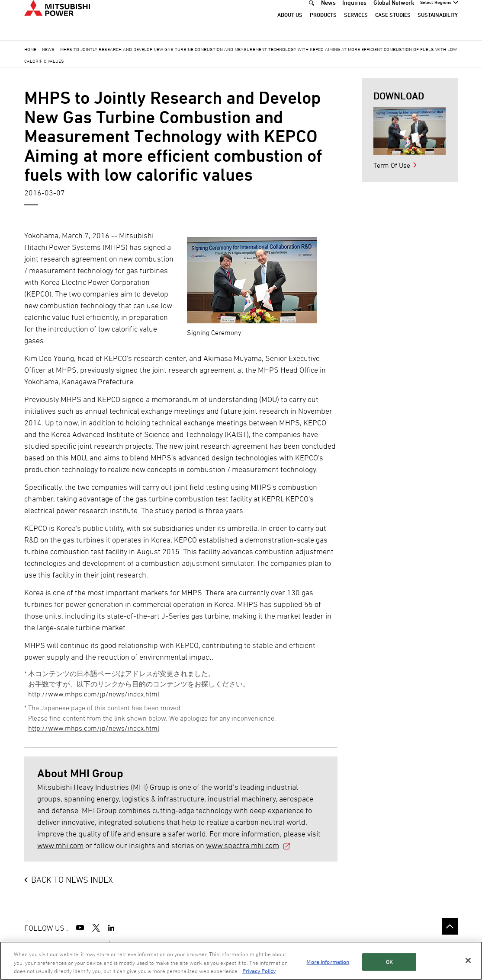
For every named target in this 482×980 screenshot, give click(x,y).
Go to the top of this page (450, 926)
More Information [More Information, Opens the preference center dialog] (328, 962)
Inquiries (354, 14)
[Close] (468, 960)
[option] (410, 131)
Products (323, 27)
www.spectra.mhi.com (243, 845)
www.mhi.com (60, 845)
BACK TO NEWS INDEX (72, 880)
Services (356, 27)
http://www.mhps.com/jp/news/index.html (94, 694)
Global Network (394, 14)
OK (389, 962)
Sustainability (438, 27)
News (328, 14)
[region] (241, 961)
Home (30, 49)
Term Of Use (392, 165)
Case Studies (393, 27)
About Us (290, 27)
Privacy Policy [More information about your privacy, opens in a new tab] (259, 971)
